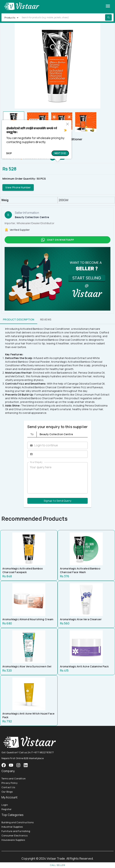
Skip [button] (9, 153)
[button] (60, 153)
